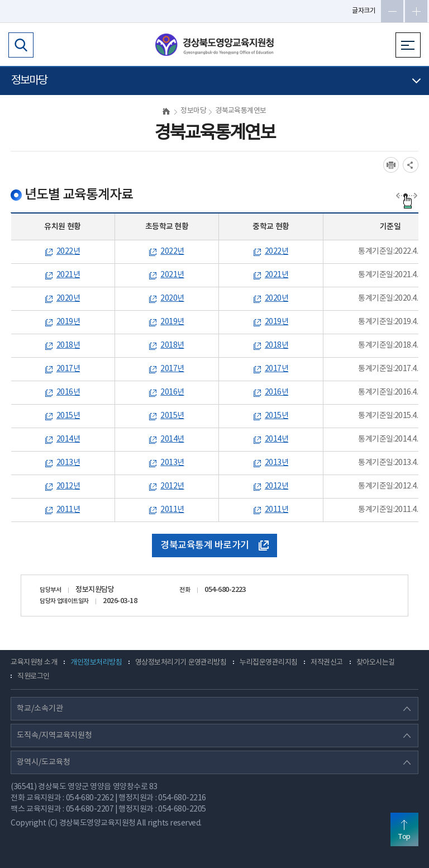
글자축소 (392, 11)
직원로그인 (33, 677)
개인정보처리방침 (96, 663)
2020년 (68, 298)
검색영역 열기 (21, 45)
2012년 (68, 486)
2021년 (68, 275)
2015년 (68, 416)
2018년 (68, 345)
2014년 (68, 439)
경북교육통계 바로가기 (214, 546)
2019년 (68, 322)
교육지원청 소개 (34, 663)
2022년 (68, 252)
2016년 (68, 392)
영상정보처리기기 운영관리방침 (181, 663)
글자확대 (416, 11)
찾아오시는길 (376, 663)
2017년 (68, 369)
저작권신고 (326, 663)
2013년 (68, 463)
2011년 (68, 510)
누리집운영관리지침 (268, 663)
